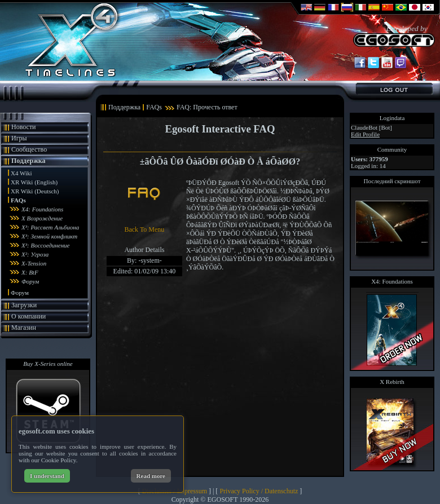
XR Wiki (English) (34, 182)
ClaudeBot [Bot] (371, 127)
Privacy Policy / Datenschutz (259, 491)
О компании (28, 316)
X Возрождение (42, 218)
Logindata (392, 118)
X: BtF (30, 272)
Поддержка (28, 161)
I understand (47, 476)
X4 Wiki (21, 173)
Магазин (24, 328)
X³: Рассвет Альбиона (50, 227)
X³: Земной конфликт (49, 236)
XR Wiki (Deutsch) (35, 191)
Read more (151, 476)
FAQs (18, 200)
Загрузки (24, 305)
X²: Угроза (35, 254)
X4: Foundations (42, 209)
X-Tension (34, 263)
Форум (30, 281)
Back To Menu (144, 229)
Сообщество (29, 149)
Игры (19, 138)
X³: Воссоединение (46, 245)
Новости (24, 127)
